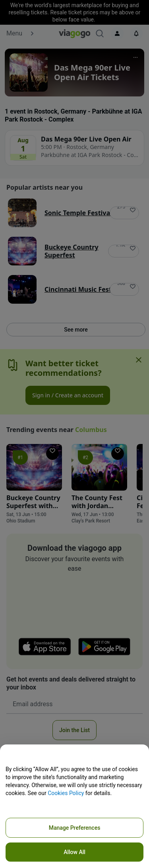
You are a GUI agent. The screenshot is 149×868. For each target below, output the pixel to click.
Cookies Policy (66, 793)
